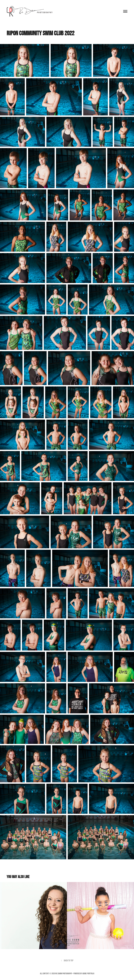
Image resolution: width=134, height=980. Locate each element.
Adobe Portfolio (88, 973)
